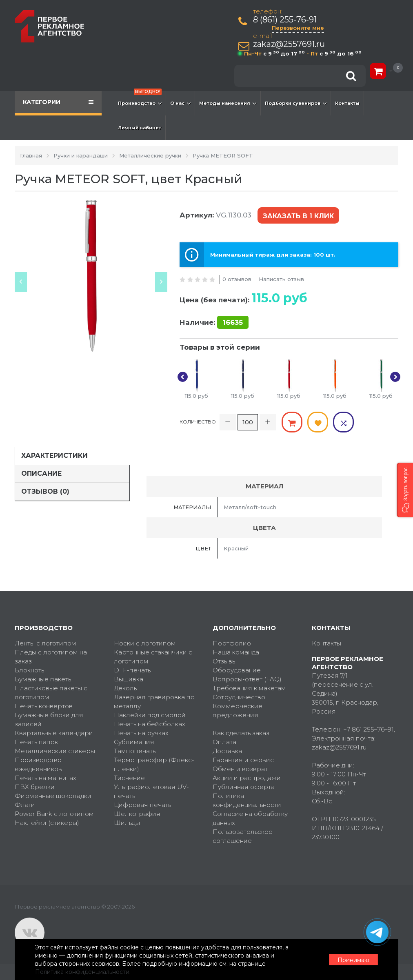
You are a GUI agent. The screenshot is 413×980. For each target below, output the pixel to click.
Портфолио (232, 643)
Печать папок (36, 742)
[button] (405, 490)
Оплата (224, 742)
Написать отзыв (281, 279)
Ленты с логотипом (46, 643)
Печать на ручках (141, 733)
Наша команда (236, 652)
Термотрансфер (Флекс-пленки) (154, 764)
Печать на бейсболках (150, 724)
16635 (233, 322)
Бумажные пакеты (44, 679)
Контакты (347, 103)
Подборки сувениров (296, 103)
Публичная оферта (244, 787)
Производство (140, 99)
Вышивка (129, 679)
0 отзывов (237, 279)
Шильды (127, 823)
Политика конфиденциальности (247, 800)
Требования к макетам (249, 688)
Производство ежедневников (38, 764)
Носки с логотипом (145, 643)
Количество (198, 422)
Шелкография (137, 814)
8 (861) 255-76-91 (285, 20)
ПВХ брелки (35, 787)
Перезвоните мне (298, 28)
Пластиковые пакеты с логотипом (51, 693)
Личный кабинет (140, 128)
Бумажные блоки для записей (49, 719)
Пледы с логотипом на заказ (51, 657)
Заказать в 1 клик (298, 216)
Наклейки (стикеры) (47, 823)
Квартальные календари (54, 733)
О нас (180, 103)
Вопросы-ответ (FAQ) (247, 679)
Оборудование (237, 670)
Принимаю (353, 960)
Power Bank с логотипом (54, 814)
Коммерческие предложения (238, 711)
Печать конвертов (44, 706)
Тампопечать (135, 751)
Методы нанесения (228, 103)
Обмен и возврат (240, 769)
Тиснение (129, 778)
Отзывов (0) (45, 491)
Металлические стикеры (55, 751)
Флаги (25, 805)
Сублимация (134, 742)
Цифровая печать (142, 805)
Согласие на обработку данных (250, 818)
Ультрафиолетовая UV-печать (151, 791)
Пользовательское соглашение (243, 836)
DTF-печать (132, 670)
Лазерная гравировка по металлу (154, 702)
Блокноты (30, 670)
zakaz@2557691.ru (289, 44)
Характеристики (54, 456)
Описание (41, 473)
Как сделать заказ (241, 733)
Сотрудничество (239, 697)
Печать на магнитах (46, 778)
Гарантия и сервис (243, 760)
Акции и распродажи (247, 778)
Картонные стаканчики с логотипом (153, 657)
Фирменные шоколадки (53, 796)
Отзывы (225, 661)
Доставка (227, 751)
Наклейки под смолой (150, 715)
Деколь (125, 688)
